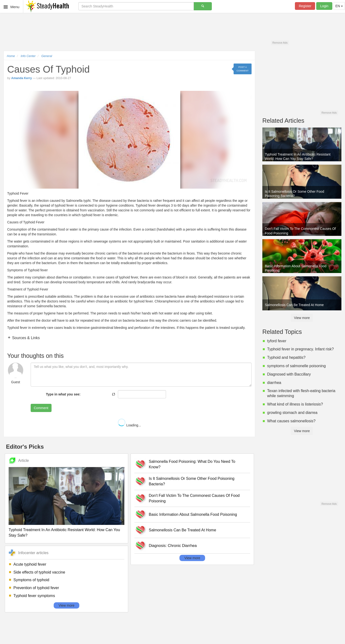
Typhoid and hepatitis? (286, 357)
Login (324, 6)
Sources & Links (25, 338)
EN (339, 6)
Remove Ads (280, 43)
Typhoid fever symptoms (34, 596)
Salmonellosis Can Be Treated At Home (182, 530)
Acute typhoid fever (30, 564)
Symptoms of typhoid (31, 580)
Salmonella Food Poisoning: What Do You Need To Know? (192, 464)
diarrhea (274, 383)
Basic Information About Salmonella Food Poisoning (193, 514)
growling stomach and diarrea (292, 413)
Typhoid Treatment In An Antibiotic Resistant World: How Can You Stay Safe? (64, 533)
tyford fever (277, 341)
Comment (41, 408)
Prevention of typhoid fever (36, 588)
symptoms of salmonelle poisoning (296, 366)
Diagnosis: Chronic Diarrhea (173, 546)
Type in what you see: (63, 394)
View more (67, 605)
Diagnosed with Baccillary (289, 374)
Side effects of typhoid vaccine (39, 572)
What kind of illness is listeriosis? (295, 404)
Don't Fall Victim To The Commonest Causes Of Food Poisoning (194, 498)
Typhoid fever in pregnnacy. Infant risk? (300, 349)
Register (305, 6)
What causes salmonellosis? (291, 421)
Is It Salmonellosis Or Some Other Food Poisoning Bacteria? (192, 481)
